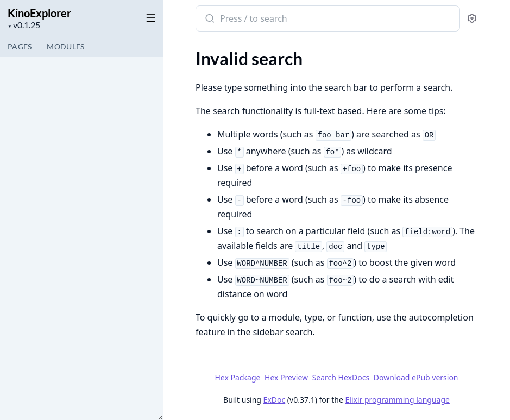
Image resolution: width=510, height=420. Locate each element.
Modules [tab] (65, 46)
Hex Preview (286, 377)
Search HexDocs (341, 378)
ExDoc (275, 400)
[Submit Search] (209, 20)
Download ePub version (416, 377)
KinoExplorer (39, 13)
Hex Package (237, 377)
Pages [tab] (20, 46)
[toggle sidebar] (149, 17)
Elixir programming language (398, 400)
